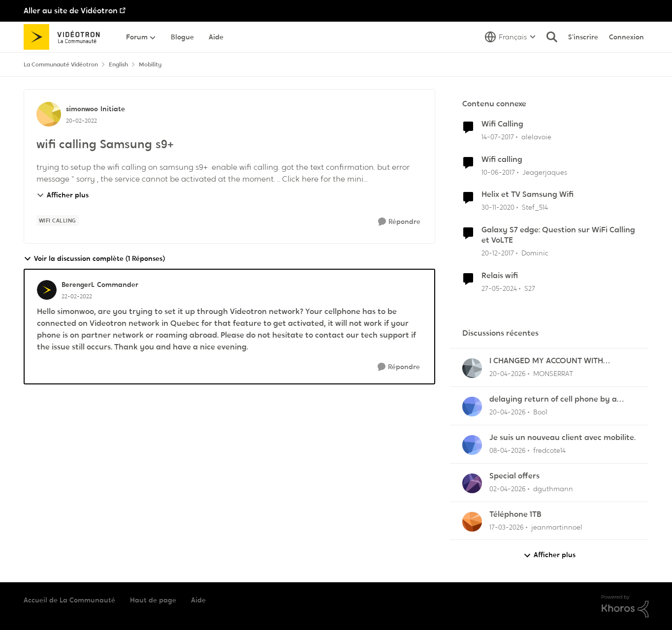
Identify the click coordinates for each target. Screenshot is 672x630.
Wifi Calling (502, 124)
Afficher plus (63, 195)
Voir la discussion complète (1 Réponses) (94, 259)
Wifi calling (502, 159)
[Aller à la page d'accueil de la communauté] (65, 37)
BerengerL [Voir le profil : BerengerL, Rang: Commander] (78, 284)
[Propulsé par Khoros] (625, 606)
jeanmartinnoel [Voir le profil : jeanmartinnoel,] (557, 527)
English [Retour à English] (118, 64)
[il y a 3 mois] (508, 374)
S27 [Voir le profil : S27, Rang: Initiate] (530, 288)
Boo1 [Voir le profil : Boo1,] (540, 412)
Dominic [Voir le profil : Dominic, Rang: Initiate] (535, 253)
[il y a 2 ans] (499, 289)
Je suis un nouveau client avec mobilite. (562, 438)
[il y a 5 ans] (498, 207)
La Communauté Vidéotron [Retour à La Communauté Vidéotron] (61, 64)
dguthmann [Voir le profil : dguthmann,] (553, 489)
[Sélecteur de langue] (510, 37)
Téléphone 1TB (515, 514)
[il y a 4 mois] (508, 451)
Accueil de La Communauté (69, 600)
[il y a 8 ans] (498, 253)
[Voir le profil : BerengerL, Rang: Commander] (47, 290)
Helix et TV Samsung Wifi (528, 194)
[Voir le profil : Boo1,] (472, 407)
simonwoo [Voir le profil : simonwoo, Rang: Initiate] (82, 109)
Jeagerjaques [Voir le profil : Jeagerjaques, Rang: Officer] (545, 172)
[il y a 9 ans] (498, 137)
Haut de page (153, 600)
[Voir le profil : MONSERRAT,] (472, 368)
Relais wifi (500, 276)
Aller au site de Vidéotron (71, 11)
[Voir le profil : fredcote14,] (472, 445)
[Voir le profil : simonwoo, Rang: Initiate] (49, 114)
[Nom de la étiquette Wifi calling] (58, 220)
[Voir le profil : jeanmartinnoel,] (472, 522)
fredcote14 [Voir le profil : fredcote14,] (549, 450)
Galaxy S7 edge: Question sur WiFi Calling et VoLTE (558, 235)
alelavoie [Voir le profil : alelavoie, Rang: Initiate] (536, 137)
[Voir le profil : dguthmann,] (472, 483)
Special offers (514, 476)
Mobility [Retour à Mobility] (150, 64)
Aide (198, 600)
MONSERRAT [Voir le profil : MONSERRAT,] (553, 374)
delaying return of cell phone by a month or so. (553, 399)
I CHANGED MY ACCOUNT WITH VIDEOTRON (546, 361)
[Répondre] (399, 222)
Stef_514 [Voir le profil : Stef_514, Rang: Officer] (535, 207)
